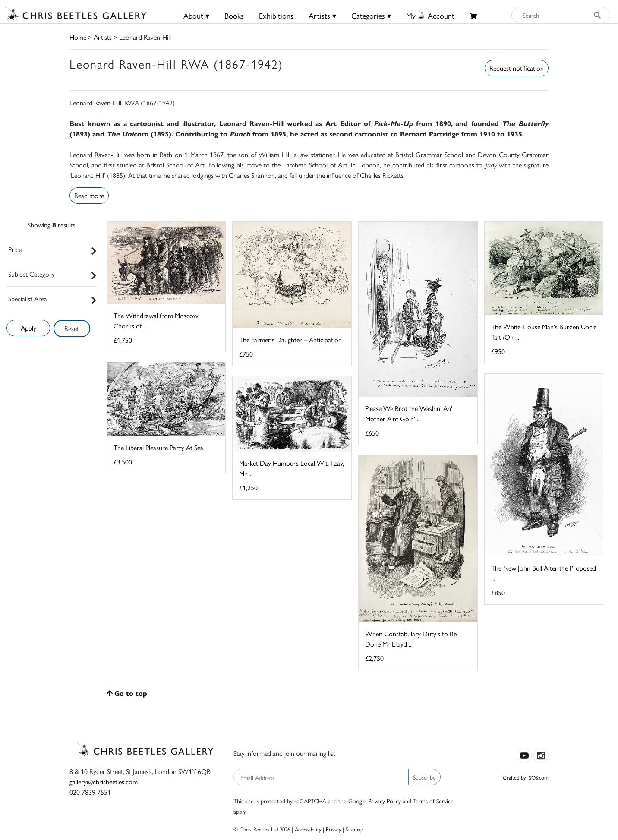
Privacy (333, 829)
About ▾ (196, 15)
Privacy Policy (385, 801)
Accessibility (308, 829)
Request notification (517, 68)
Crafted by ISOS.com (526, 777)
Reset (72, 328)
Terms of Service (433, 801)
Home (78, 37)
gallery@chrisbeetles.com (104, 782)
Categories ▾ (371, 15)
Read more (89, 195)
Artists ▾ (322, 15)
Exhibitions (276, 15)
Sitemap (355, 829)
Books (234, 15)
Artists (103, 37)
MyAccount (430, 15)
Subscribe (424, 777)
